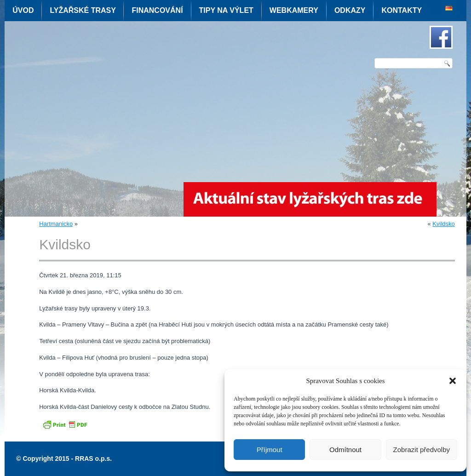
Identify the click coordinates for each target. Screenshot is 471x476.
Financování (157, 10)
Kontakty (402, 10)
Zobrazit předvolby (422, 450)
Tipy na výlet (226, 10)
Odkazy (350, 10)
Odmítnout (345, 450)
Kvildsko (443, 224)
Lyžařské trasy (83, 10)
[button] (453, 381)
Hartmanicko (56, 224)
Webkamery (294, 10)
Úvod (23, 10)
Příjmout (270, 450)
